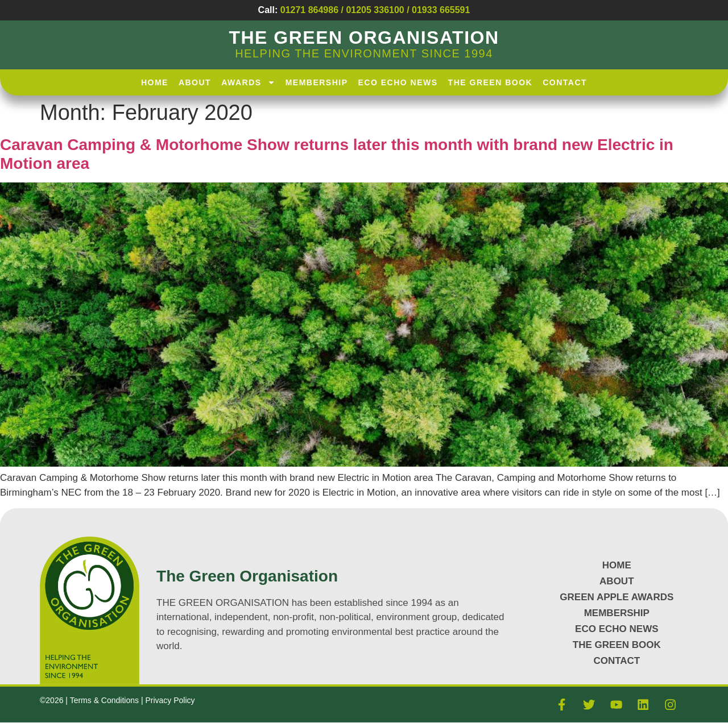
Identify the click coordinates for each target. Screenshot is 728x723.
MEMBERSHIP (617, 613)
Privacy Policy (170, 700)
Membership (317, 82)
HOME (155, 82)
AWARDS (248, 82)
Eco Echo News (398, 82)
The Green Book (491, 82)
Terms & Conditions (106, 700)
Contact (565, 82)
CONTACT (617, 661)
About (195, 82)
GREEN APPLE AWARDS (617, 597)
